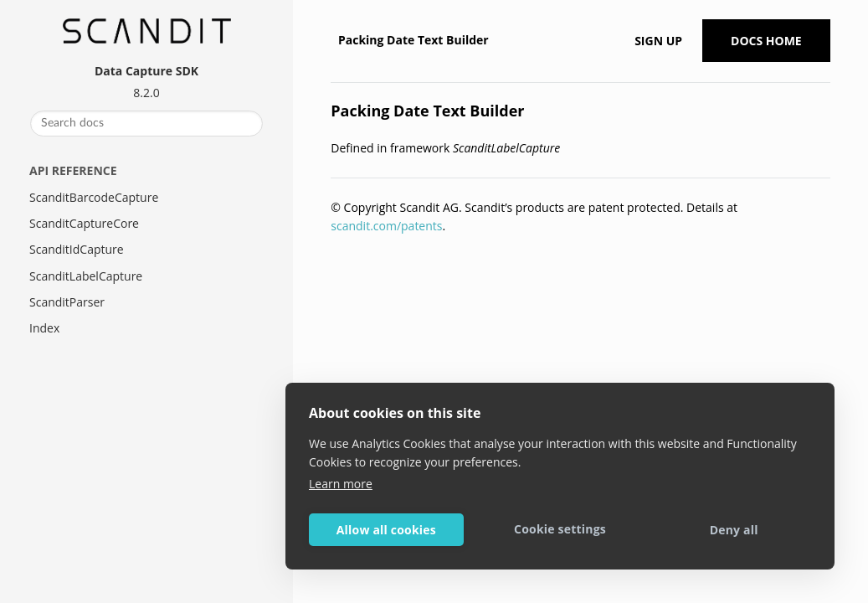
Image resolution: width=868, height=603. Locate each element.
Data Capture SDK (146, 71)
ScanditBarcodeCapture (94, 197)
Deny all (734, 530)
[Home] (333, 40)
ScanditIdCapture (77, 249)
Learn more (341, 484)
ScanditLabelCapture (86, 276)
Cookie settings (560, 529)
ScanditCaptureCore (84, 223)
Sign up (658, 41)
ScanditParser (67, 302)
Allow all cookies (386, 530)
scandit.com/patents (386, 226)
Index (44, 328)
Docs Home (766, 41)
